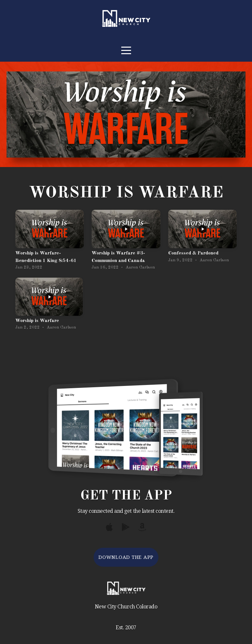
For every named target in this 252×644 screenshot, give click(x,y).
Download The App (126, 557)
